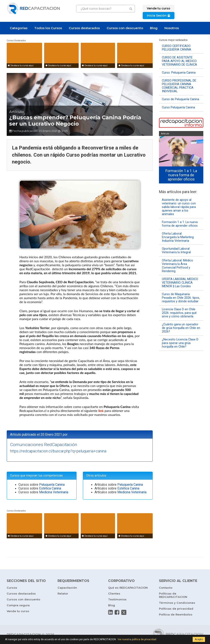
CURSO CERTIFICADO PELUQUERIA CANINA (177, 48)
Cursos (12, 588)
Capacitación (67, 588)
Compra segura (18, 605)
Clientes (114, 593)
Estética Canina (50, 488)
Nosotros (172, 28)
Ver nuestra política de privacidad (137, 639)
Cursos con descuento (125, 28)
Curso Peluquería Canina (178, 107)
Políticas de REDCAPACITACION (173, 595)
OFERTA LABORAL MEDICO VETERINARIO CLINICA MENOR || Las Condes (180, 283)
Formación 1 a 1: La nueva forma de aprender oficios (180, 224)
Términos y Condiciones (177, 603)
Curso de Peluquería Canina (181, 99)
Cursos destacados (84, 28)
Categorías (19, 28)
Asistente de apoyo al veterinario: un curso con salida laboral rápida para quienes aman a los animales (179, 207)
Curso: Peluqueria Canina (179, 73)
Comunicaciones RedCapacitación (44, 445)
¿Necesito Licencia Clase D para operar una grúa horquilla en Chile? (180, 343)
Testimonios (117, 599)
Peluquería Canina (52, 485)
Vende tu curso (18, 611)
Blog (154, 28)
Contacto (166, 588)
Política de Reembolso (176, 614)
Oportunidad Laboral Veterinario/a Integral (176, 251)
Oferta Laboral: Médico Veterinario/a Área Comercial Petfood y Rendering (177, 266)
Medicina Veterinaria (54, 492)
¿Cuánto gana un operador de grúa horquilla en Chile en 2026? (181, 328)
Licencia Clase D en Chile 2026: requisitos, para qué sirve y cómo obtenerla (179, 313)
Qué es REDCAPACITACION (128, 588)
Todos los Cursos (48, 28)
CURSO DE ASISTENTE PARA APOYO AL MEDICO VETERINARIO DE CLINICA (179, 61)
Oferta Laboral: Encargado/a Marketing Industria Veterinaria (178, 237)
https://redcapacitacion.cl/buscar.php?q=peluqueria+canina (58, 451)
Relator (63, 593)
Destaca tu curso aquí (21, 66)
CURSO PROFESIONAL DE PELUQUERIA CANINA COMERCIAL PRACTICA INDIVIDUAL (179, 86)
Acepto (199, 639)
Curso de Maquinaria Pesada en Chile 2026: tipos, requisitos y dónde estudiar (181, 298)
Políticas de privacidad (176, 609)
